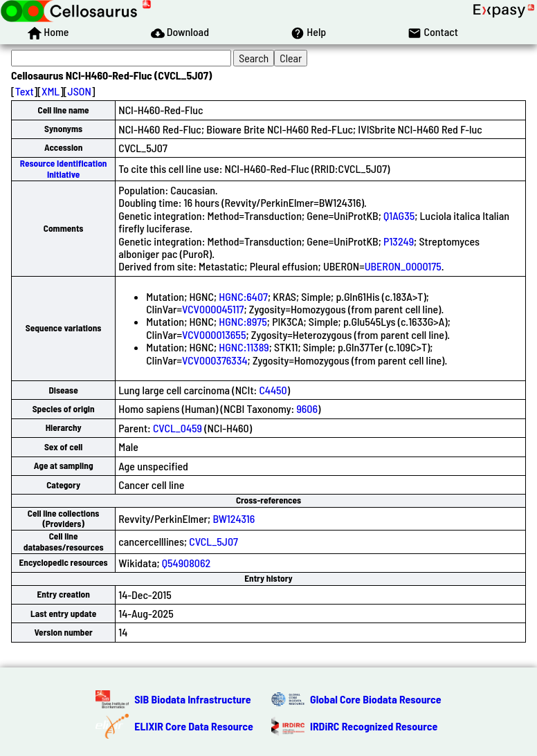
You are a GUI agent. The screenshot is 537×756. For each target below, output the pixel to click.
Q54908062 (186, 563)
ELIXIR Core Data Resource (194, 726)
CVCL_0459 (178, 428)
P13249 (399, 241)
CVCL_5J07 (213, 541)
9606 (307, 408)
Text (25, 91)
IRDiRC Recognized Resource (374, 726)
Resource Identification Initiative (64, 168)
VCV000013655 (214, 334)
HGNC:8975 (243, 321)
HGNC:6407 (243, 296)
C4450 (273, 390)
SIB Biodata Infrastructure (192, 699)
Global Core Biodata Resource (376, 699)
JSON (80, 91)
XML (51, 91)
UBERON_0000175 (403, 266)
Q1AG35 (399, 215)
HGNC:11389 (244, 347)
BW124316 (234, 518)
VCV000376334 (215, 360)
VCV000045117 (213, 309)
